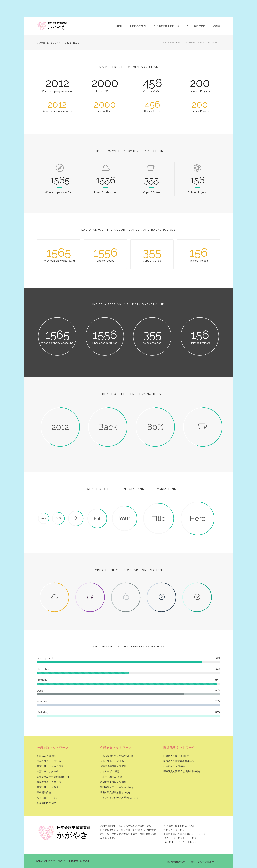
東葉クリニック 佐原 (48, 787)
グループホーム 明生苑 (112, 761)
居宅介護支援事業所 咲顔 (113, 782)
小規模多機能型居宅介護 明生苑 (117, 756)
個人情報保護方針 (176, 862)
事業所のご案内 (138, 26)
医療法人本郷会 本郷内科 (177, 756)
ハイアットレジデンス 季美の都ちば (119, 798)
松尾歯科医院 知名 (47, 803)
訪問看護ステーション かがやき (117, 787)
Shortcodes (190, 43)
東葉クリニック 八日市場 (50, 766)
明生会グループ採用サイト (205, 862)
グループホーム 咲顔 (111, 777)
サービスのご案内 (196, 26)
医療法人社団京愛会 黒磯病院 (179, 761)
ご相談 (217, 26)
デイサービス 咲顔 (110, 772)
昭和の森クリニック (47, 798)
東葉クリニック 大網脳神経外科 (54, 777)
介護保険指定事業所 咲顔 (113, 766)
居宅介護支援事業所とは (166, 26)
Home (118, 26)
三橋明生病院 (44, 793)
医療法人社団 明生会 (48, 756)
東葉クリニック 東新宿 (49, 761)
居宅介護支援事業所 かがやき (116, 793)
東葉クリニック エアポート (51, 782)
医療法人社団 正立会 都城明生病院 (182, 772)
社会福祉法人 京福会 (174, 766)
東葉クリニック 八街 (48, 772)
